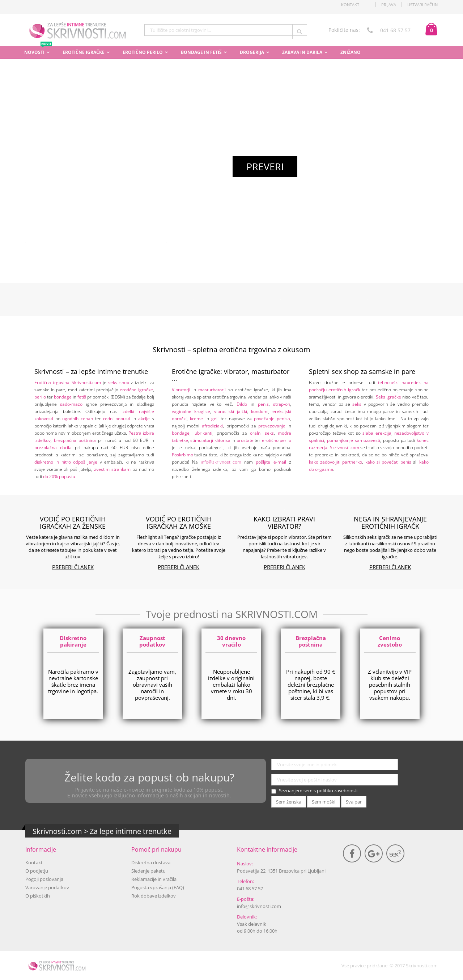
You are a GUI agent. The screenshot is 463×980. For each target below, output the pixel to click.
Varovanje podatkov (47, 887)
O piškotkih (38, 896)
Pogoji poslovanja (44, 879)
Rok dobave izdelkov (154, 896)
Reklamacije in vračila (154, 879)
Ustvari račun (422, 5)
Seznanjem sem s (318, 791)
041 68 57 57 (250, 889)
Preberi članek (73, 567)
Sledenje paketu (148, 871)
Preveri (265, 167)
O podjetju (37, 871)
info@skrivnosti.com (221, 462)
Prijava (389, 5)
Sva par (354, 802)
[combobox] (226, 30)
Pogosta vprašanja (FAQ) (158, 887)
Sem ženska (289, 802)
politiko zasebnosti (337, 791)
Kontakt (34, 862)
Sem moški (324, 802)
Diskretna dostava (151, 862)
